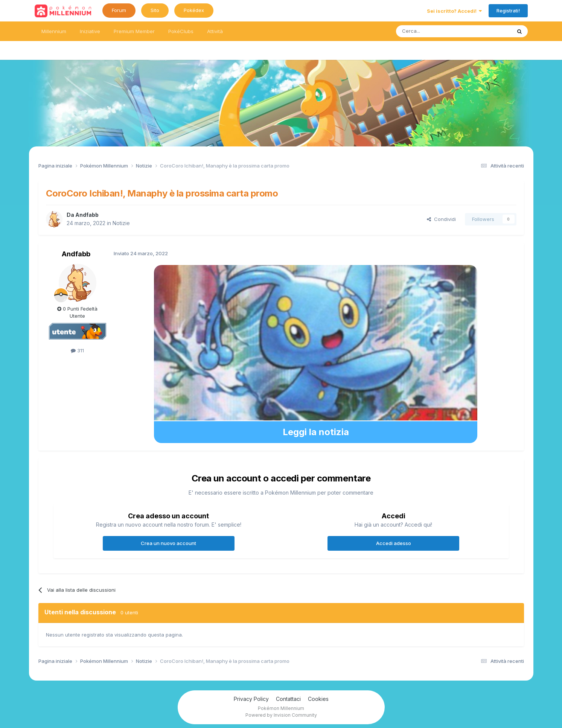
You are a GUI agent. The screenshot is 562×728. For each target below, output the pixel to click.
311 (77, 350)
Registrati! (508, 11)
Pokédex (194, 10)
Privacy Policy (251, 699)
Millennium (54, 31)
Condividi (441, 219)
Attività (215, 31)
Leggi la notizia (316, 432)
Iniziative (90, 31)
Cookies (318, 699)
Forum (119, 10)
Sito (155, 10)
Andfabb (87, 215)
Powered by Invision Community (281, 715)
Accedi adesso (394, 543)
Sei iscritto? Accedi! (454, 11)
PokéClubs (181, 31)
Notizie (121, 223)
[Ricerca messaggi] (436, 31)
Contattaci (288, 699)
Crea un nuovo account (168, 543)
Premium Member (134, 31)
